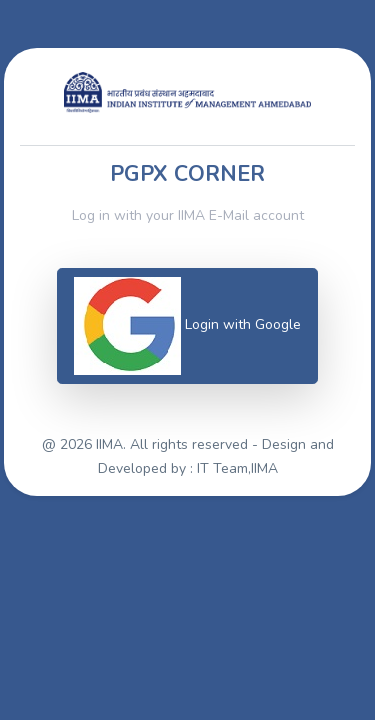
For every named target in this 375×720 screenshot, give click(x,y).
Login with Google (187, 326)
